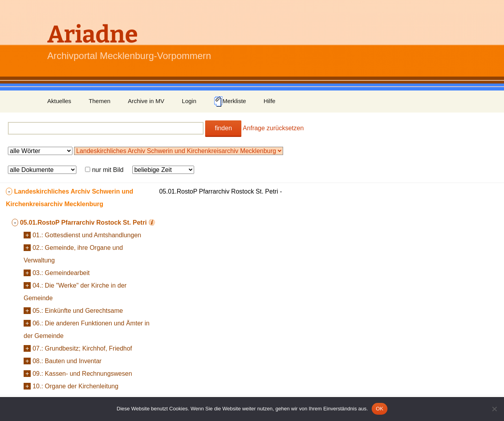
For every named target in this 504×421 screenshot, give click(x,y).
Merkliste (230, 102)
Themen (99, 101)
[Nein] (494, 409)
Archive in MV (146, 101)
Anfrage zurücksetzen (273, 128)
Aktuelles (59, 101)
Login (189, 101)
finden (223, 128)
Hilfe (269, 101)
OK (379, 409)
